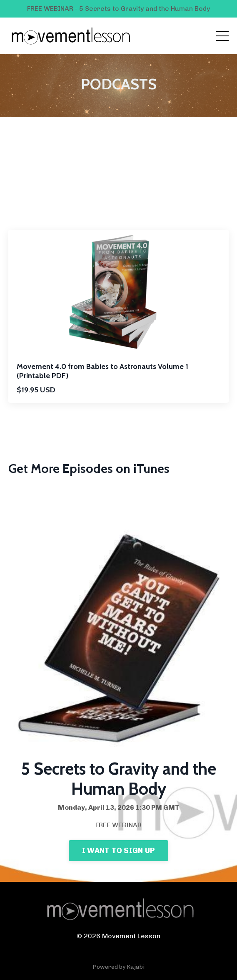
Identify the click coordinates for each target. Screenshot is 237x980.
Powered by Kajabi (118, 967)
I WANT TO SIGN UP (118, 851)
